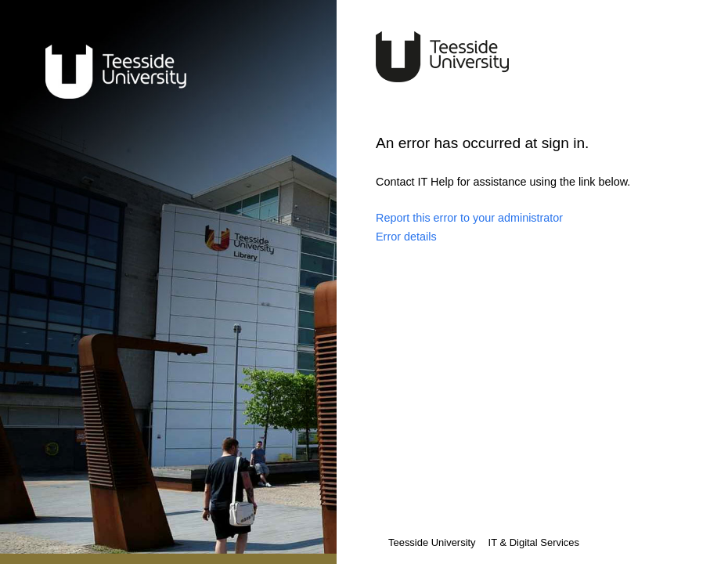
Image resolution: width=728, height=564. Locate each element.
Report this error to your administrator (469, 218)
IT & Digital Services (534, 542)
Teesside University (432, 542)
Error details (406, 237)
